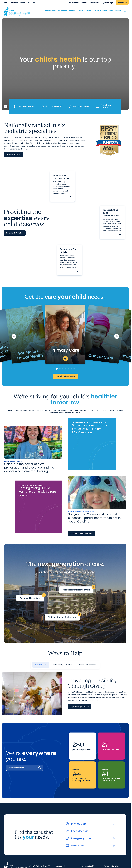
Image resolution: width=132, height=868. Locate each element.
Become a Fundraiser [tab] (87, 665)
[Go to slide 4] (66, 369)
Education (14, 3)
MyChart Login (108, 3)
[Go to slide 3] (63, 369)
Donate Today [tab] (41, 665)
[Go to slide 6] (71, 369)
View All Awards (14, 155)
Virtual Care (95, 3)
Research (31, 3)
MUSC (5, 3)
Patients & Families (67, 11)
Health (23, 3)
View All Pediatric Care (65, 376)
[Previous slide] (14, 336)
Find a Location (85, 11)
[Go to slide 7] (74, 369)
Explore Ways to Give (80, 706)
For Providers (73, 3)
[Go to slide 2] (60, 369)
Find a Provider (100, 11)
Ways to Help (115, 11)
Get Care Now (50, 11)
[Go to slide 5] (68, 369)
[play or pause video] (6, 107)
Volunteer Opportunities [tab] (63, 665)
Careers (84, 3)
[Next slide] (117, 336)
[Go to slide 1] (57, 369)
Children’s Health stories (81, 533)
